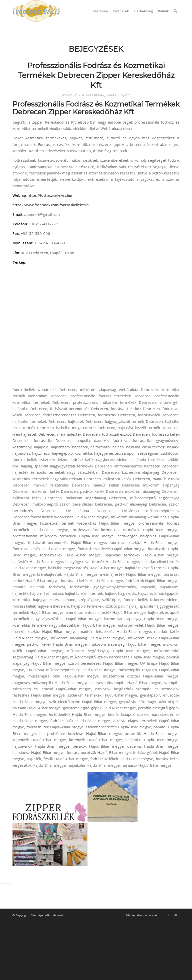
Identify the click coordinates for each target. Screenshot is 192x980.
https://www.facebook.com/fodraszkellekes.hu (51, 205)
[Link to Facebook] (168, 915)
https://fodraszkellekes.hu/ (50, 195)
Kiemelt (111, 95)
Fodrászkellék (94, 95)
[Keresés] (175, 11)
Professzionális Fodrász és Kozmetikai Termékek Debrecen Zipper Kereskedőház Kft (96, 75)
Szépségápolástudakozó (47, 915)
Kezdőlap (100, 11)
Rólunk (163, 11)
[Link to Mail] (176, 915)
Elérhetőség (143, 11)
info (128, 95)
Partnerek (121, 11)
